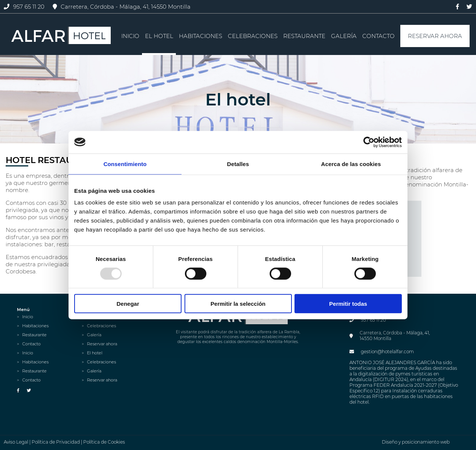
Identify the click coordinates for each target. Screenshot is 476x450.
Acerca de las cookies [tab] (351, 164)
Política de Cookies (104, 442)
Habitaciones (201, 36)
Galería (344, 36)
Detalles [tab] (238, 164)
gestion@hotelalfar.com (382, 352)
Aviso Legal (16, 442)
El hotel (159, 36)
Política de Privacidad (56, 442)
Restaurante (304, 36)
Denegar (128, 304)
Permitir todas (348, 304)
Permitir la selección (238, 304)
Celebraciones (253, 36)
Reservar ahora (435, 36)
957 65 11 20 (24, 7)
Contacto (378, 36)
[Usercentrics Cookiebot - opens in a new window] (369, 142)
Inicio (130, 36)
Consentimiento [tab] (125, 164)
